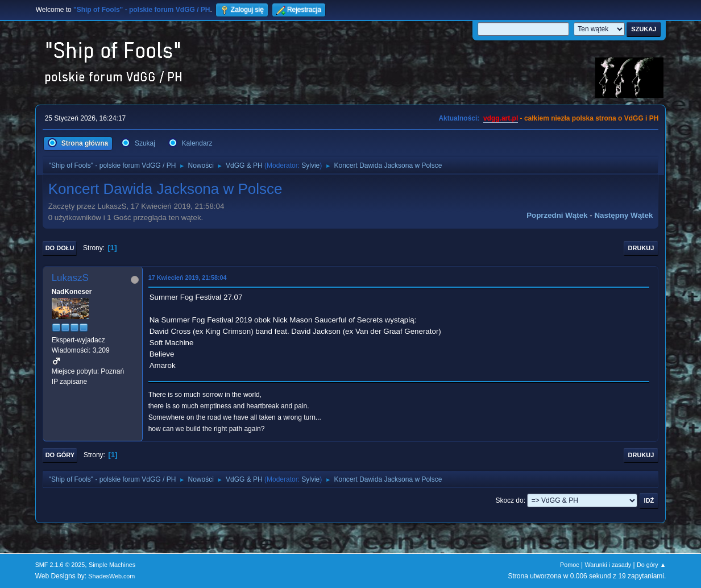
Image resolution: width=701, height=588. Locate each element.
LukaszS (70, 278)
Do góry (60, 455)
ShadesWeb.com (111, 576)
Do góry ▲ (651, 565)
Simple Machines (112, 565)
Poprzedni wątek (557, 215)
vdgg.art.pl (501, 118)
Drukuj (641, 248)
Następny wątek (623, 215)
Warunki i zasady (608, 565)
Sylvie (310, 165)
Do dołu (60, 248)
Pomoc (570, 565)
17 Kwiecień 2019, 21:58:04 (188, 278)
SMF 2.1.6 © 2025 (60, 565)
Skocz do (509, 500)
